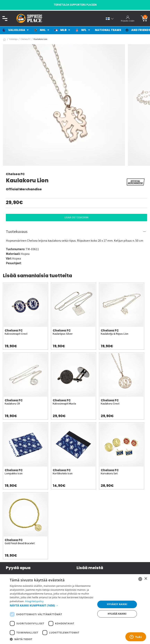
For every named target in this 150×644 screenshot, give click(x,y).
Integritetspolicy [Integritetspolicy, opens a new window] (34, 601)
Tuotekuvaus (17, 232)
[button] (52, 605)
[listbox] (140, 579)
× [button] (146, 579)
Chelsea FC (26, 39)
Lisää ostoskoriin (76, 218)
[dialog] (75, 609)
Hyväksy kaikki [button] (117, 604)
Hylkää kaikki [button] (117, 614)
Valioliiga (13, 39)
